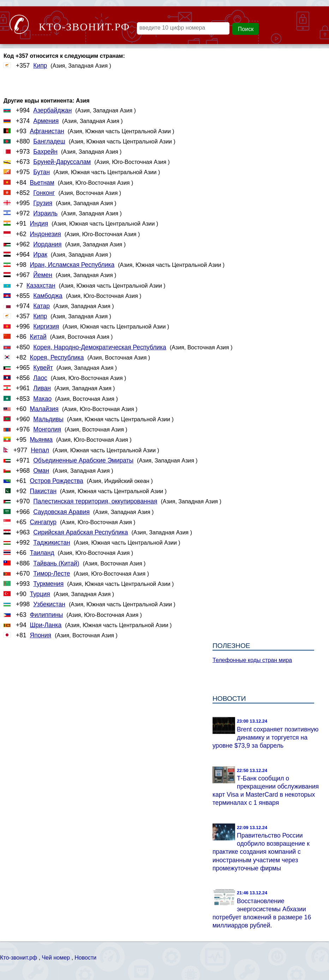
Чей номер (56, 958)
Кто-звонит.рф (19, 958)
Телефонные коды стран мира (252, 660)
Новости (85, 958)
